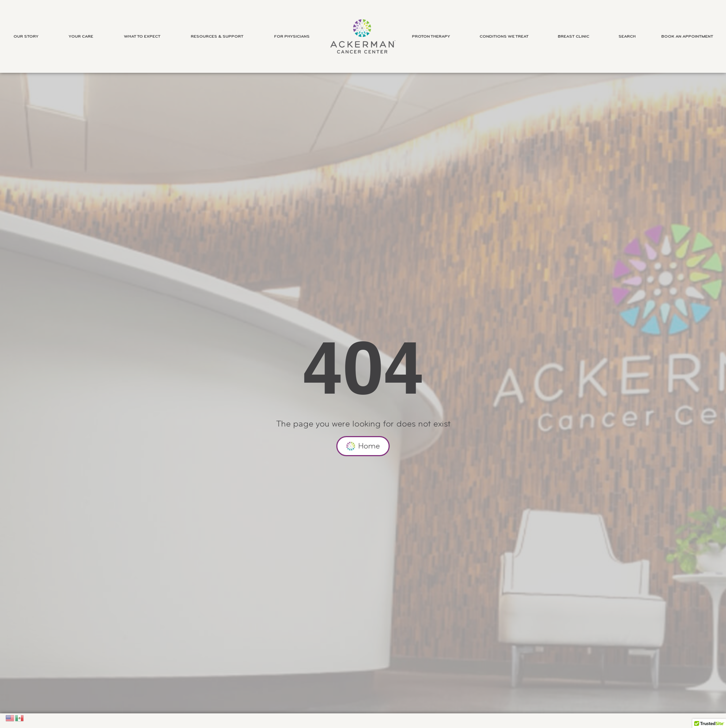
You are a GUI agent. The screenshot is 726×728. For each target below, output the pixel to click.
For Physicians (294, 37)
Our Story (28, 37)
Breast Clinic (575, 37)
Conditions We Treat (506, 37)
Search (627, 37)
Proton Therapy (433, 37)
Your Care (83, 37)
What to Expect (144, 37)
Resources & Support (219, 37)
